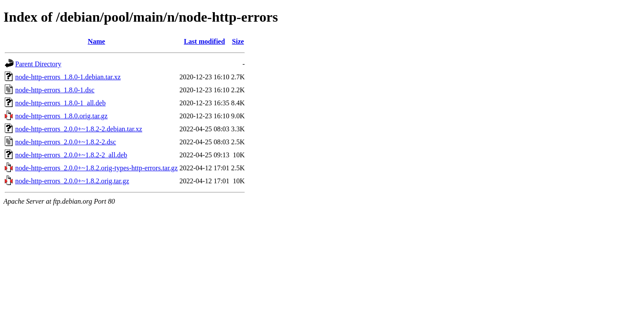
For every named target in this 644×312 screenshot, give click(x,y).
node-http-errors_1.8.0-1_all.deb (60, 103)
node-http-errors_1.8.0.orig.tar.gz (61, 116)
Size (238, 41)
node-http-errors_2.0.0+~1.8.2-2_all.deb (71, 155)
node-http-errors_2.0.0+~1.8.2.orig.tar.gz (72, 181)
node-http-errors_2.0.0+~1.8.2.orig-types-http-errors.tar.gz (96, 168)
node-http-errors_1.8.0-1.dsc (55, 90)
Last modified (205, 41)
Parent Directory (38, 64)
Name (96, 41)
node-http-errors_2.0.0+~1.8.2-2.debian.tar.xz (79, 129)
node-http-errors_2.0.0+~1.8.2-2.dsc (66, 142)
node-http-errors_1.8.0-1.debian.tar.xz (68, 77)
